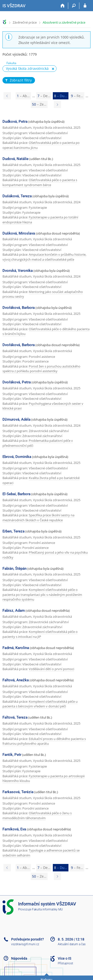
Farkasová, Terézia (18, 792)
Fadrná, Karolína (16, 648)
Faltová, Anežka (16, 680)
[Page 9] (58, 104)
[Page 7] (7, 96)
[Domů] (63, 6)
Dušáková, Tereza (17, 196)
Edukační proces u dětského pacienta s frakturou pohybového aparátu (44, 741)
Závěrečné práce (25, 22)
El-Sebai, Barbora (16, 494)
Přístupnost (65, 963)
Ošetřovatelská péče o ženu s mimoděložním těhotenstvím (37, 816)
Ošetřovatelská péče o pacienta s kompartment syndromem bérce (40, 182)
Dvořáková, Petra (17, 382)
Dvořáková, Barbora (19, 308)
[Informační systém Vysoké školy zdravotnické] (14, 6)
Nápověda (19, 958)
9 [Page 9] (77, 96)
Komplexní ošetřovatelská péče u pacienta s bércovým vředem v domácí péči (40, 704)
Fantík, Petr (12, 755)
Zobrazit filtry (18, 80)
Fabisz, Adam (14, 611)
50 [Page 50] (39, 104)
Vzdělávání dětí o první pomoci (51, 669)
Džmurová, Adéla (16, 419)
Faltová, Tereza (15, 717)
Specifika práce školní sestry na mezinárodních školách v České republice (38, 518)
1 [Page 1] (23, 96)
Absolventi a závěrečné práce (64, 22)
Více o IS (64, 958)
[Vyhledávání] (74, 6)
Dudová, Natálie (15, 159)
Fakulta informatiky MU (47, 909)
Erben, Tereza (14, 531)
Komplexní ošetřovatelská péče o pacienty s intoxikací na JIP (40, 634)
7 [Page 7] (44, 96)
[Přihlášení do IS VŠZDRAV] (85, 6)
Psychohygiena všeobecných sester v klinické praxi (43, 406)
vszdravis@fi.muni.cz (25, 944)
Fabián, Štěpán (15, 569)
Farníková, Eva (14, 829)
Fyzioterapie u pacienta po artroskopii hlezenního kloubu (44, 778)
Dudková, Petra (15, 122)
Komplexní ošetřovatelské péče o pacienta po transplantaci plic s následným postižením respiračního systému (42, 594)
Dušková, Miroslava (19, 233)
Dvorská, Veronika (18, 271)
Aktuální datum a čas (72, 944)
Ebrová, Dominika (17, 457)
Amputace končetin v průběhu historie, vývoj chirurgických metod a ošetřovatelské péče (44, 257)
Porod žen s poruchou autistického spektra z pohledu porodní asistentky (41, 369)
